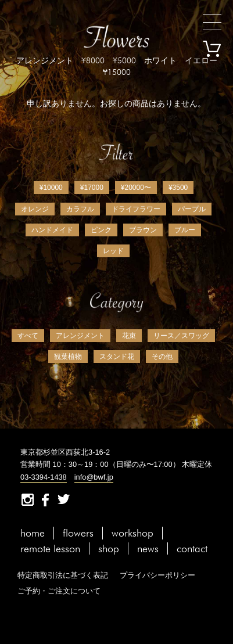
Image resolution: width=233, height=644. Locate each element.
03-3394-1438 (44, 477)
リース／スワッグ (181, 336)
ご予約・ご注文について (59, 591)
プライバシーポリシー (157, 575)
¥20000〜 (136, 188)
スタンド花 (117, 357)
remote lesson (50, 548)
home (33, 533)
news (148, 548)
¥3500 (178, 188)
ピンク (101, 230)
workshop (132, 533)
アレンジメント (80, 336)
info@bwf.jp (94, 477)
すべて (28, 336)
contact (192, 548)
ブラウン (143, 230)
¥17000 (92, 188)
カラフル (80, 209)
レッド (113, 251)
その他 (162, 357)
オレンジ (35, 209)
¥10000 (51, 188)
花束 (129, 336)
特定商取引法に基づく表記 (63, 575)
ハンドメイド (52, 230)
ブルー (185, 230)
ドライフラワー (136, 209)
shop (109, 548)
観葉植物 (68, 357)
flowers (78, 533)
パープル (192, 209)
